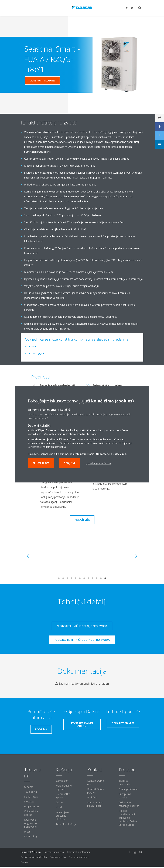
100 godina (30, 792)
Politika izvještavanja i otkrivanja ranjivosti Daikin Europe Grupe (128, 818)
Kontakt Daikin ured (96, 782)
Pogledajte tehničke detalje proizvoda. (82, 640)
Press (27, 832)
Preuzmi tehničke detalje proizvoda (82, 626)
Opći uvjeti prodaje (79, 857)
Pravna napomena (54, 852)
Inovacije (29, 801)
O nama (29, 787)
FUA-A (32, 346)
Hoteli (59, 807)
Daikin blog (30, 836)
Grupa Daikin (31, 806)
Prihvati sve (41, 463)
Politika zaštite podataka (34, 857)
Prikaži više (82, 520)
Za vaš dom (62, 781)
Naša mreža (31, 797)
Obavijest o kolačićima (79, 852)
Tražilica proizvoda (124, 782)
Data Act (25, 862)
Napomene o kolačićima (111, 454)
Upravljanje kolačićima (98, 463)
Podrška (92, 797)
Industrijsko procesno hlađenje (62, 816)
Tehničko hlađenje (66, 824)
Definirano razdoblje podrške (129, 804)
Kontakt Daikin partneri (96, 791)
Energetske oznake (125, 796)
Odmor (60, 802)
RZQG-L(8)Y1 (36, 353)
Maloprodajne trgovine (64, 787)
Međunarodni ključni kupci (95, 804)
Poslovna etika (58, 857)
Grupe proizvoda (128, 789)
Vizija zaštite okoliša (31, 813)
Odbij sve (70, 463)
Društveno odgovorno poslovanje (30, 823)
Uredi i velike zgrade (63, 796)
